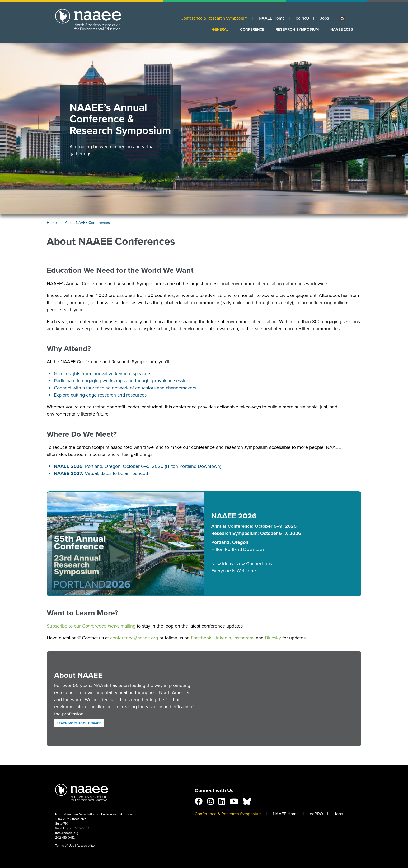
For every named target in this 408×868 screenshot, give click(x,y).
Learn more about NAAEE (79, 723)
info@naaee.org (67, 833)
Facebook (201, 638)
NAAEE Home (272, 18)
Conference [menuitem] (252, 29)
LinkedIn (222, 638)
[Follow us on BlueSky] (247, 803)
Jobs (325, 18)
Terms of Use (65, 845)
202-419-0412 (65, 838)
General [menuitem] (220, 29)
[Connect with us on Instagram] (211, 803)
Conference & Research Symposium (214, 18)
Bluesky (273, 638)
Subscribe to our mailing (91, 626)
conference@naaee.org (134, 638)
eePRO (302, 18)
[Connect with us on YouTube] (234, 803)
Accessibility (86, 845)
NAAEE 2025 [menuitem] (342, 29)
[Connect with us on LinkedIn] (222, 803)
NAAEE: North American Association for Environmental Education (88, 23)
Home (52, 223)
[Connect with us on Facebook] (199, 803)
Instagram (243, 638)
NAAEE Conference (82, 794)
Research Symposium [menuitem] (297, 29)
